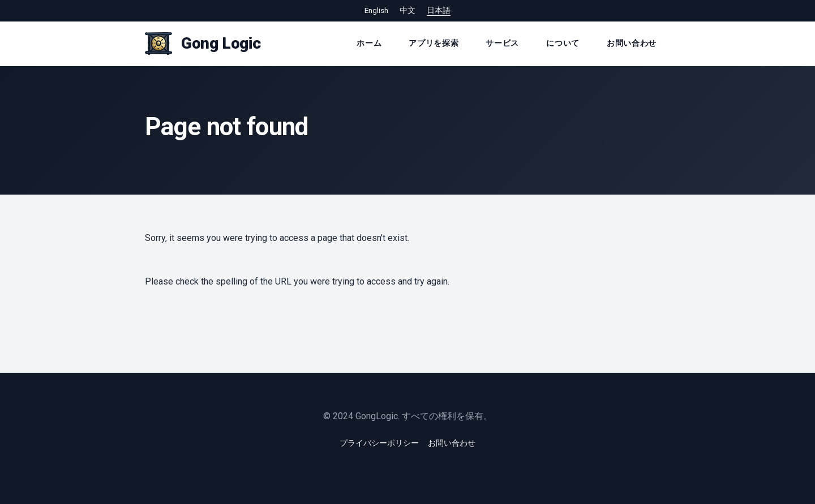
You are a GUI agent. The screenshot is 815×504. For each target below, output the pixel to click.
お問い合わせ (632, 43)
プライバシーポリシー (379, 443)
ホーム (369, 43)
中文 (407, 10)
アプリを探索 (434, 43)
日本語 (439, 10)
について (563, 43)
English (376, 10)
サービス (502, 43)
